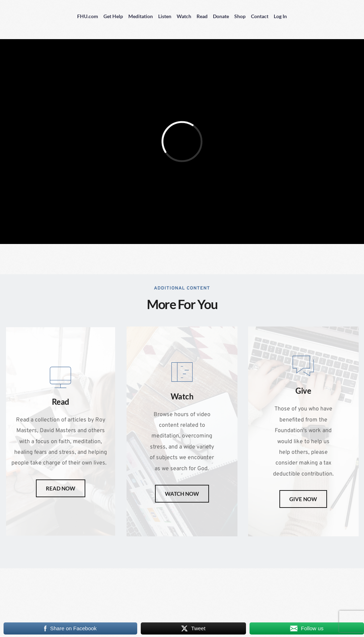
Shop (240, 16)
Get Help (113, 16)
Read (202, 16)
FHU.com (88, 16)
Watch (184, 16)
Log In (280, 16)
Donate (221, 16)
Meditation (141, 16)
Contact (260, 16)
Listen (165, 16)
